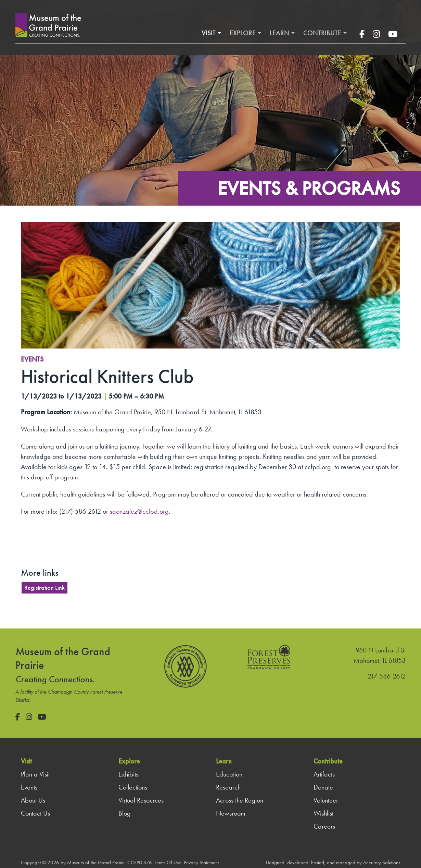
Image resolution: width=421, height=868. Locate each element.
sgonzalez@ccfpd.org (139, 511)
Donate (323, 787)
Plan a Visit (35, 774)
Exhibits (128, 774)
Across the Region (240, 800)
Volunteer (326, 800)
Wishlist (323, 813)
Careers (324, 826)
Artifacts (324, 774)
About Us (33, 800)
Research (228, 787)
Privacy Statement (201, 863)
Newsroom (231, 813)
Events (32, 359)
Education (229, 774)
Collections (133, 787)
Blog (125, 813)
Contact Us (35, 813)
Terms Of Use (168, 863)
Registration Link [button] (44, 588)
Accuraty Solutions (382, 863)
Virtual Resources (141, 800)
